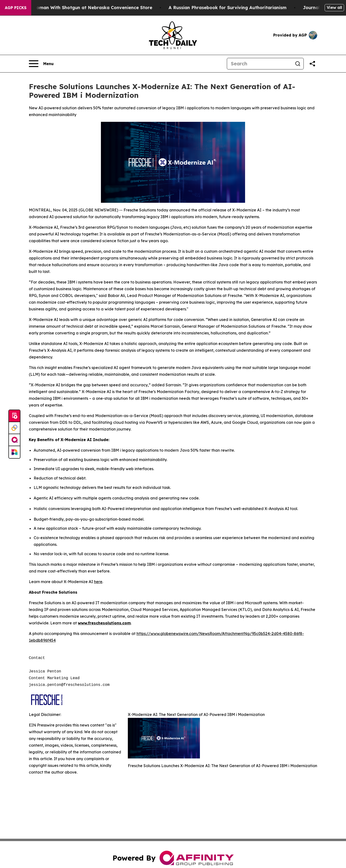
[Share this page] (312, 64)
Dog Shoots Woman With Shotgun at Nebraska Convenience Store (82, 8)
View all (334, 7)
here (98, 582)
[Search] (259, 64)
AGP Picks (16, 8)
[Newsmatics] (14, 452)
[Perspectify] (14, 428)
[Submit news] (14, 416)
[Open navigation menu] (41, 64)
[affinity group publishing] (14, 440)
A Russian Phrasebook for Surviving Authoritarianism (231, 8)
